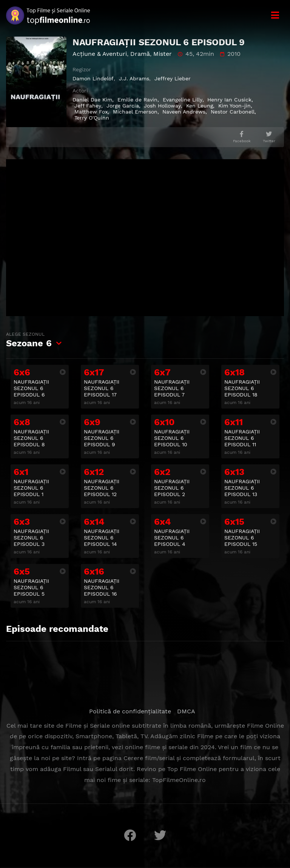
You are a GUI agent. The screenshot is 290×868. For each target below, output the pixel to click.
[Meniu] (275, 15)
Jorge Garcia (123, 106)
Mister (163, 54)
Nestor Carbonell (233, 112)
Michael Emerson (135, 112)
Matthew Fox (91, 112)
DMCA (186, 711)
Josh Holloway (162, 106)
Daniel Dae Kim (92, 100)
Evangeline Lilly (183, 100)
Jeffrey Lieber (173, 78)
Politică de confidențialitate (130, 711)
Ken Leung (200, 106)
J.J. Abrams (134, 78)
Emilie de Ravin (137, 100)
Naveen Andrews (184, 112)
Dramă (140, 54)
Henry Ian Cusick (229, 100)
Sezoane (29, 340)
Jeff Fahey (88, 106)
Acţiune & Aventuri (100, 54)
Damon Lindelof (93, 78)
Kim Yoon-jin (234, 106)
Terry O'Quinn (92, 118)
